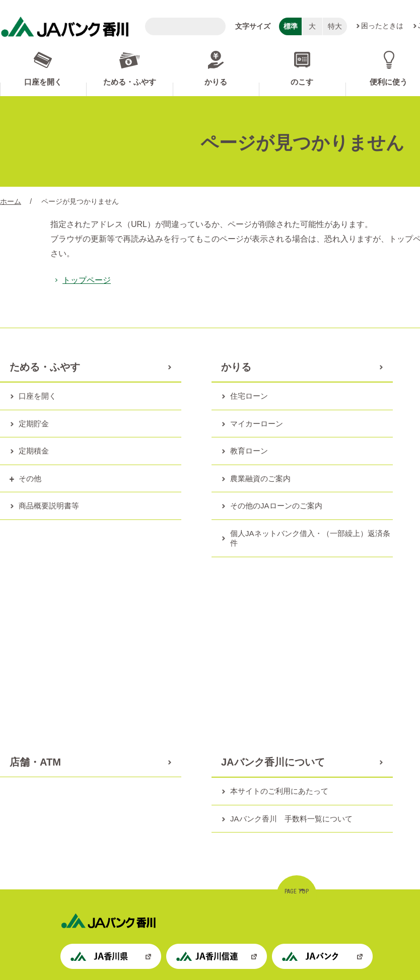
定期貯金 (34, 424)
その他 (30, 478)
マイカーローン (257, 424)
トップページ (87, 280)
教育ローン (249, 451)
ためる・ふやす (130, 82)
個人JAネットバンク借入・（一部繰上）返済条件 (310, 538)
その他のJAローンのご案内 (276, 506)
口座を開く (43, 82)
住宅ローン (249, 396)
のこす (302, 82)
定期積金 (34, 451)
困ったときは (382, 26)
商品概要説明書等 (49, 506)
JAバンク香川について (273, 762)
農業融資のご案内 (260, 478)
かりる (216, 82)
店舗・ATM (35, 762)
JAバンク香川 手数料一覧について (291, 819)
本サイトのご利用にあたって (279, 791)
